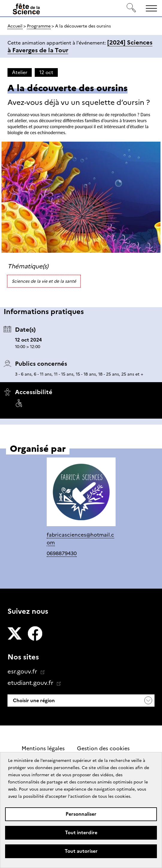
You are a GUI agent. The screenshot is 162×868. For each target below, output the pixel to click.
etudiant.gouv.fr (31, 683)
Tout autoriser (81, 851)
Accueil (15, 26)
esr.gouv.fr (23, 671)
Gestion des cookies (103, 748)
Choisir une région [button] (33, 701)
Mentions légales (43, 748)
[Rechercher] (131, 8)
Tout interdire (81, 833)
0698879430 (62, 553)
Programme (39, 26)
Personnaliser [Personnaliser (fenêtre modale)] (81, 814)
